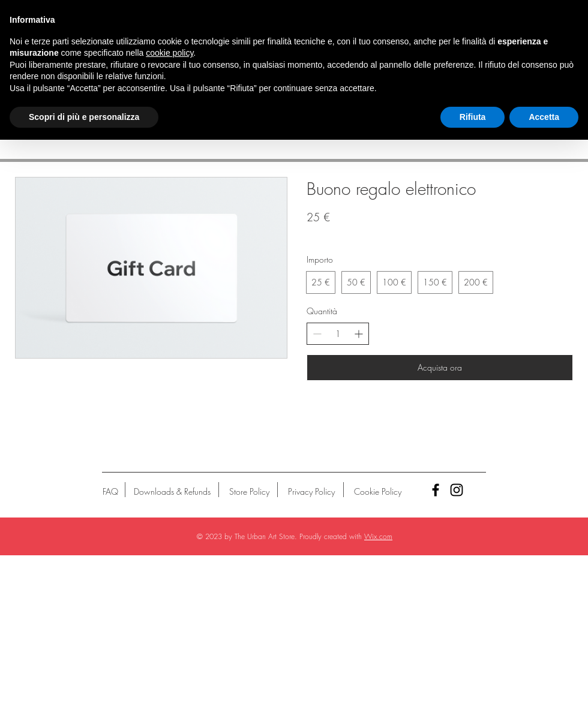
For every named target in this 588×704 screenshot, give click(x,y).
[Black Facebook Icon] (436, 490)
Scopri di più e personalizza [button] (84, 117)
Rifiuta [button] (473, 117)
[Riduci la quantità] (317, 334)
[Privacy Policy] (311, 492)
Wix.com (378, 536)
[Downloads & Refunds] (172, 492)
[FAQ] (110, 492)
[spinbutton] (338, 334)
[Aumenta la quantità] (358, 334)
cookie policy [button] (169, 53)
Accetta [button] (544, 117)
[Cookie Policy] (377, 492)
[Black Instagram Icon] (457, 490)
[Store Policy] (249, 492)
